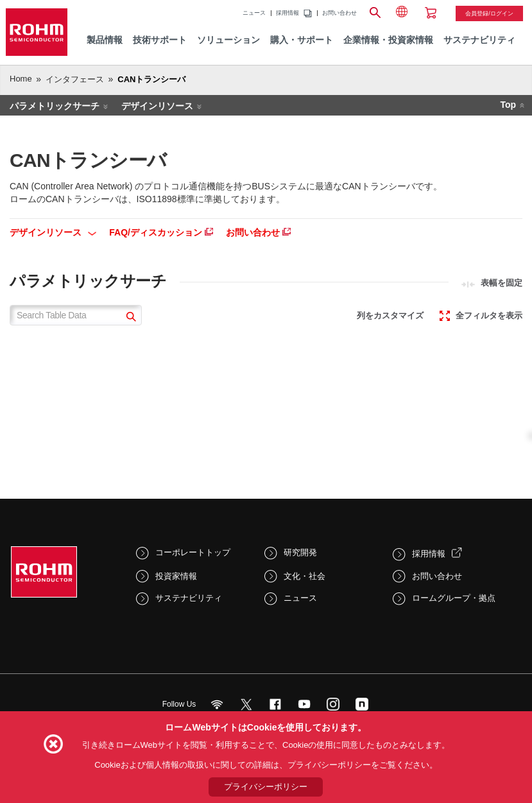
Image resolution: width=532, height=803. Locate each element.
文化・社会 (305, 576)
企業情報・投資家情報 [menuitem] (388, 40)
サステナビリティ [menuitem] (479, 40)
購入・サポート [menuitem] (302, 40)
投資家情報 (176, 576)
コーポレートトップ (193, 552)
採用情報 (287, 13)
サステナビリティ (189, 598)
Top (508, 105)
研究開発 (300, 552)
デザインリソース (157, 106)
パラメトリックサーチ (55, 106)
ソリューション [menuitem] (228, 40)
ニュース (254, 13)
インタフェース (75, 79)
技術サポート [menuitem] (160, 40)
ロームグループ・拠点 (454, 598)
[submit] (129, 318)
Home (21, 79)
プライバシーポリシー (266, 787)
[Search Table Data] (76, 315)
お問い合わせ (339, 13)
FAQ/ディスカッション (161, 232)
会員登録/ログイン (489, 13)
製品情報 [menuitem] (105, 40)
